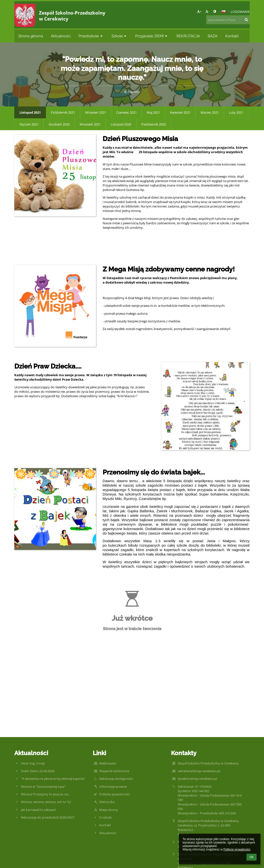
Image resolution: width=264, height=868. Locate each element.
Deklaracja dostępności (116, 779)
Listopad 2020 (121, 124)
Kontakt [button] (232, 36)
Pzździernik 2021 (63, 112)
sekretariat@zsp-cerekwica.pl (199, 771)
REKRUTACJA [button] (188, 36)
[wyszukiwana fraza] (228, 20)
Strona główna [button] (31, 36)
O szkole (105, 817)
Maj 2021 (153, 112)
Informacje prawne (113, 786)
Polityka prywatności (114, 794)
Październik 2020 (154, 124)
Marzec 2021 (210, 112)
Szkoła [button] (119, 36)
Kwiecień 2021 (180, 112)
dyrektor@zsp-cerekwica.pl (197, 779)
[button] (224, 12)
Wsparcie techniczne (114, 771)
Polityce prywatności (237, 849)
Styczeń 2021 (29, 124)
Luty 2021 (236, 112)
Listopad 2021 (30, 112)
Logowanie (240, 12)
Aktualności (108, 833)
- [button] (207, 11)
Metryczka (107, 802)
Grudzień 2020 (59, 124)
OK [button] (252, 857)
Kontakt (105, 825)
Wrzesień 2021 (96, 112)
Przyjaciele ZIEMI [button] (152, 36)
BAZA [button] (213, 36)
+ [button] (199, 11)
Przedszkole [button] (91, 36)
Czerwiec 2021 (126, 112)
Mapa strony (109, 810)
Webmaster (108, 763)
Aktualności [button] (61, 36)
